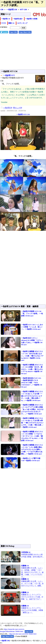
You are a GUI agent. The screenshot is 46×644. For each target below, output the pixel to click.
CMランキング (22, 23)
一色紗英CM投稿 (31, 19)
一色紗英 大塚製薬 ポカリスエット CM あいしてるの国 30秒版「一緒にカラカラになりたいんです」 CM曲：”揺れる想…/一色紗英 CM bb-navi (32, 423)
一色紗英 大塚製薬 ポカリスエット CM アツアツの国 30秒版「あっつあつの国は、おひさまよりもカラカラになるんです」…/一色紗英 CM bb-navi (32, 409)
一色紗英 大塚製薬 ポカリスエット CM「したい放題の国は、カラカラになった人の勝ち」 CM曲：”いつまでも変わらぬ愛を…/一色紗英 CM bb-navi (32, 449)
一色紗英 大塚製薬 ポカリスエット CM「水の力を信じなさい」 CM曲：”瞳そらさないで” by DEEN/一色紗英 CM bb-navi (32, 356)
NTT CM (23, 10)
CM (2, 10)
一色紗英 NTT (9, 75)
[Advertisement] (23, 53)
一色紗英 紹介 (17, 19)
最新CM (11, 23)
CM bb (3, 23)
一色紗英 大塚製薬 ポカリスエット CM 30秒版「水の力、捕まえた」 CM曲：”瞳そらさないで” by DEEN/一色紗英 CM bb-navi (32, 369)
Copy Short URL (25, 32)
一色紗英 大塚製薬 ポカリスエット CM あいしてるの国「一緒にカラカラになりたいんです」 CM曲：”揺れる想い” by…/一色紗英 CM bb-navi (32, 396)
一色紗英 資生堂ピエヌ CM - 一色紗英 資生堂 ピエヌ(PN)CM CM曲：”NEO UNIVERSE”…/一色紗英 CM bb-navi (32, 383)
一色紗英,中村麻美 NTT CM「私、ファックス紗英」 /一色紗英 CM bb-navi (32, 314)
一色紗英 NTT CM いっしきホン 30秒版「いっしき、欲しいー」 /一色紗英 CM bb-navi (32, 327)
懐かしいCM (18, 108)
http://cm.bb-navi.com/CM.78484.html (23, 634)
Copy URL (13, 32)
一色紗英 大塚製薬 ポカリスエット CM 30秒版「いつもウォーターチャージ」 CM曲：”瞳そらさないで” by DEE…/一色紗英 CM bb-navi (32, 436)
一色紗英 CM (12, 10)
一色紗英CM (6, 19)
